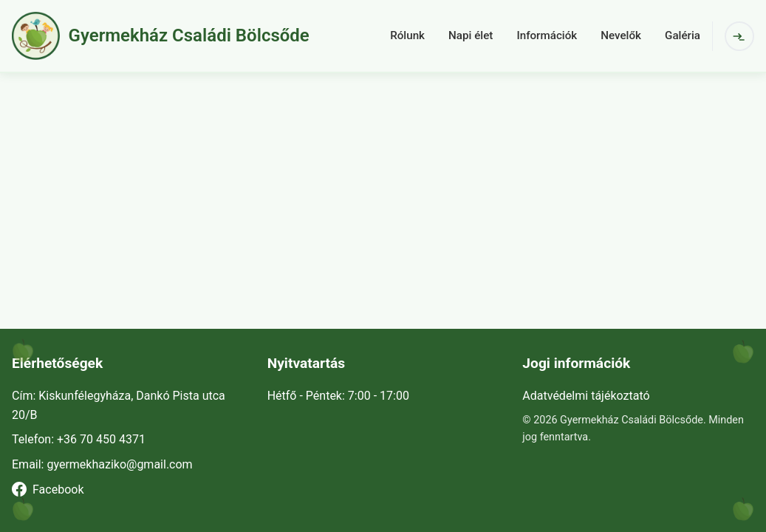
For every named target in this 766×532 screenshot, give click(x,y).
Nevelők (621, 35)
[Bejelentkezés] (739, 36)
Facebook (48, 489)
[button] (195, 36)
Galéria (683, 35)
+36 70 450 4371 (101, 439)
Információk (547, 35)
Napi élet (471, 35)
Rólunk (407, 35)
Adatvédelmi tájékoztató (586, 396)
